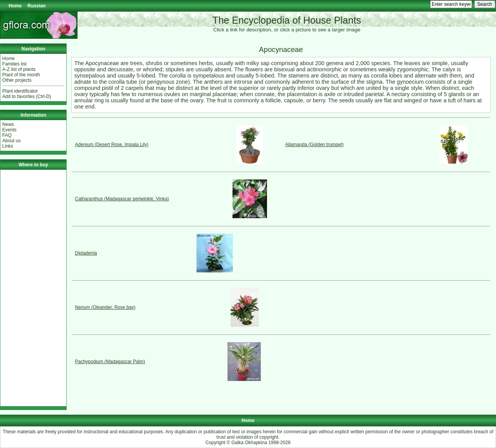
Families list (15, 64)
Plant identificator (20, 91)
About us (11, 141)
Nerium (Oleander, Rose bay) (105, 307)
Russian (37, 6)
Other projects (17, 80)
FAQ (7, 135)
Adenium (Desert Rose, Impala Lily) (112, 145)
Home (15, 6)
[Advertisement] (33, 288)
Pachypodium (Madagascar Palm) (110, 362)
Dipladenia (86, 253)
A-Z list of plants (19, 69)
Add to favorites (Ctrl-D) (27, 96)
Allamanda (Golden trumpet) (314, 145)
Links (8, 146)
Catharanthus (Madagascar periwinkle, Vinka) (122, 199)
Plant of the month (21, 75)
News (8, 124)
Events (9, 130)
